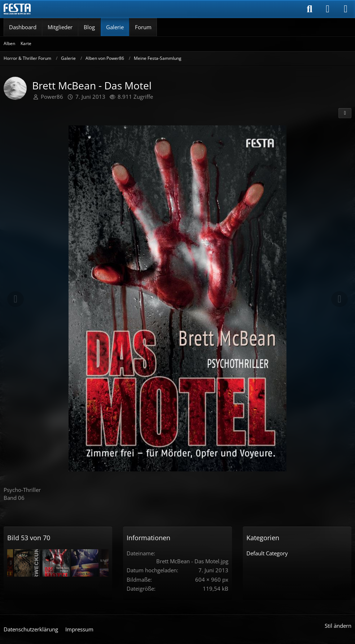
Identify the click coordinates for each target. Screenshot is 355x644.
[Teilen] (345, 113)
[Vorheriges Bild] (16, 299)
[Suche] (310, 9)
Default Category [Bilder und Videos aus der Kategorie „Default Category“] (267, 553)
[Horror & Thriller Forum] (17, 9)
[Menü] (346, 9)
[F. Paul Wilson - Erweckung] (28, 563)
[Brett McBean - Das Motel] (56, 563)
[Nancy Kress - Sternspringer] (85, 563)
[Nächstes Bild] (339, 299)
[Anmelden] (328, 9)
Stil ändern (338, 626)
